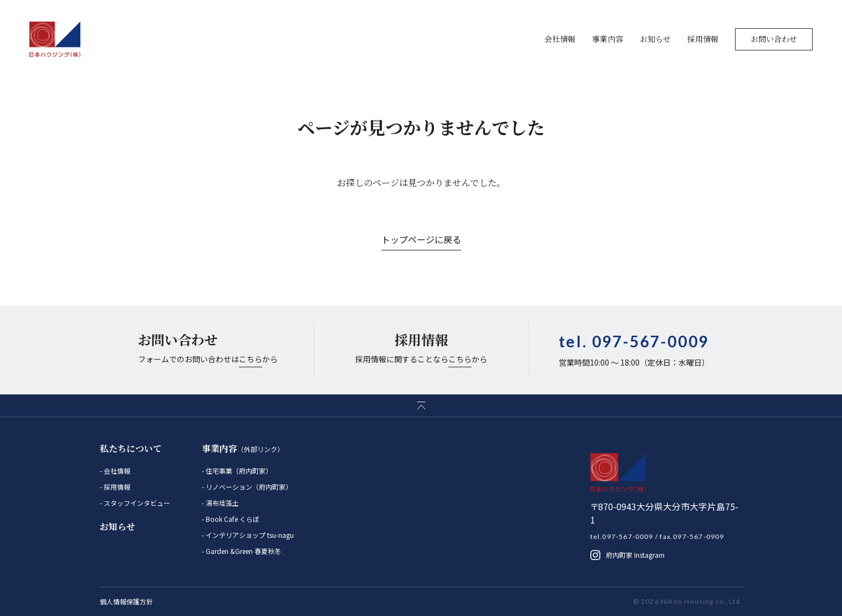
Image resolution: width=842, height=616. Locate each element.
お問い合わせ (774, 39)
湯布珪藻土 (221, 503)
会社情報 (560, 39)
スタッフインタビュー (136, 503)
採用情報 (703, 39)
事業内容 (608, 39)
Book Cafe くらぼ (232, 519)
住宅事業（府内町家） (238, 471)
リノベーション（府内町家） (248, 487)
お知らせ (655, 39)
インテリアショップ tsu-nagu (249, 535)
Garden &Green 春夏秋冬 (243, 551)
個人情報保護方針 (126, 601)
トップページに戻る (421, 239)
